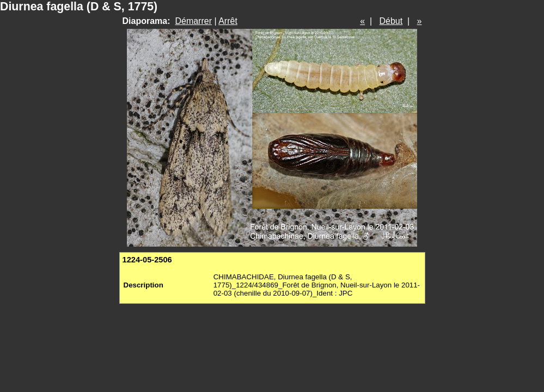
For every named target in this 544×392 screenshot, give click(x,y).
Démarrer (193, 21)
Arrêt (228, 21)
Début (391, 21)
